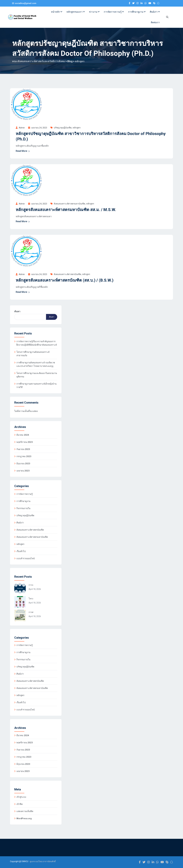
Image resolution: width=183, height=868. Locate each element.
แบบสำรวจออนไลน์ (26, 558)
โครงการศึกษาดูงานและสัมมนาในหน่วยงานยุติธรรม (37, 375)
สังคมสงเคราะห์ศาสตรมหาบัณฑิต (69, 204)
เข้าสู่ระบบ (21, 797)
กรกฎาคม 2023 (24, 456)
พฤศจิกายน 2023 (25, 442)
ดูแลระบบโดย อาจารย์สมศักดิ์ (43, 861)
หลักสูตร (77, 128)
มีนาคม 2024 (23, 435)
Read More (23, 151)
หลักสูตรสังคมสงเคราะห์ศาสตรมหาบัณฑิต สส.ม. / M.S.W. (66, 210)
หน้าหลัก (57, 12)
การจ (31, 585)
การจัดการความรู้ (114, 12)
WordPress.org (24, 818)
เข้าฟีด (20, 804)
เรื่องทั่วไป (21, 551)
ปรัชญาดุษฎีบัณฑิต (63, 128)
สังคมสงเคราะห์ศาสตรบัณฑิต (67, 274)
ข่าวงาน (94, 12)
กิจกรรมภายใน (23, 508)
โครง (31, 599)
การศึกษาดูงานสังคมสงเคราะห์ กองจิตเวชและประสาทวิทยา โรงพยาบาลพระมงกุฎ (36, 364)
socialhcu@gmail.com (26, 3)
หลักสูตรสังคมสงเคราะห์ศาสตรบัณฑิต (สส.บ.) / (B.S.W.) (65, 280)
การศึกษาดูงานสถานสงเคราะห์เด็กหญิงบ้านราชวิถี (36, 386)
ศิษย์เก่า (155, 12)
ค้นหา (17, 311)
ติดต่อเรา (155, 22)
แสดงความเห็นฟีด (25, 811)
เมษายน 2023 (23, 471)
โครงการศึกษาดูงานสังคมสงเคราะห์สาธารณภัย (33, 354)
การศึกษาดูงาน (137, 12)
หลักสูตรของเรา (76, 12)
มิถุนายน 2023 (23, 464)
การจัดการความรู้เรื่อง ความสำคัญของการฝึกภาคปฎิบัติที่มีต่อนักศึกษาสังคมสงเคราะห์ (37, 343)
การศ (31, 612)
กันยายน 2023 (23, 449)
